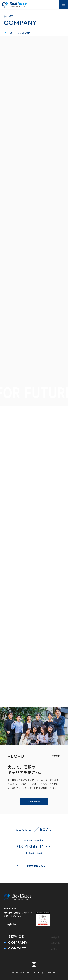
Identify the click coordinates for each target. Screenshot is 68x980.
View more (34, 802)
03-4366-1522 (34, 848)
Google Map (11, 924)
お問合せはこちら (36, 866)
